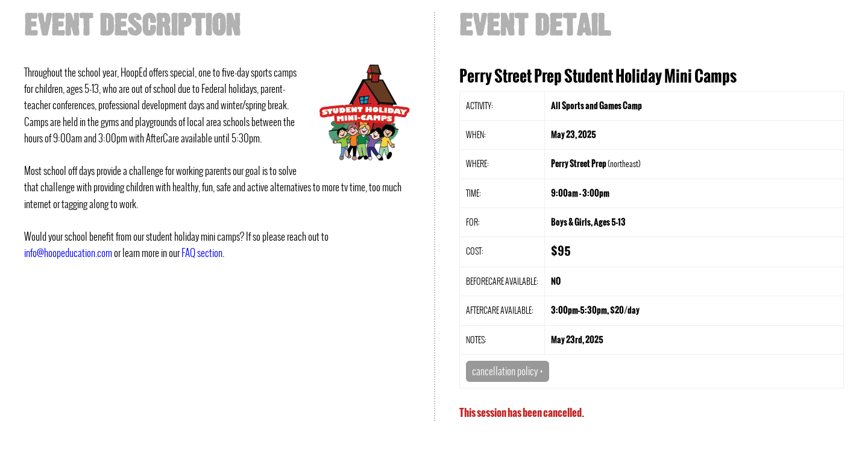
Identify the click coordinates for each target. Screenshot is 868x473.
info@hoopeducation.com (68, 253)
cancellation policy (508, 371)
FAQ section (202, 253)
